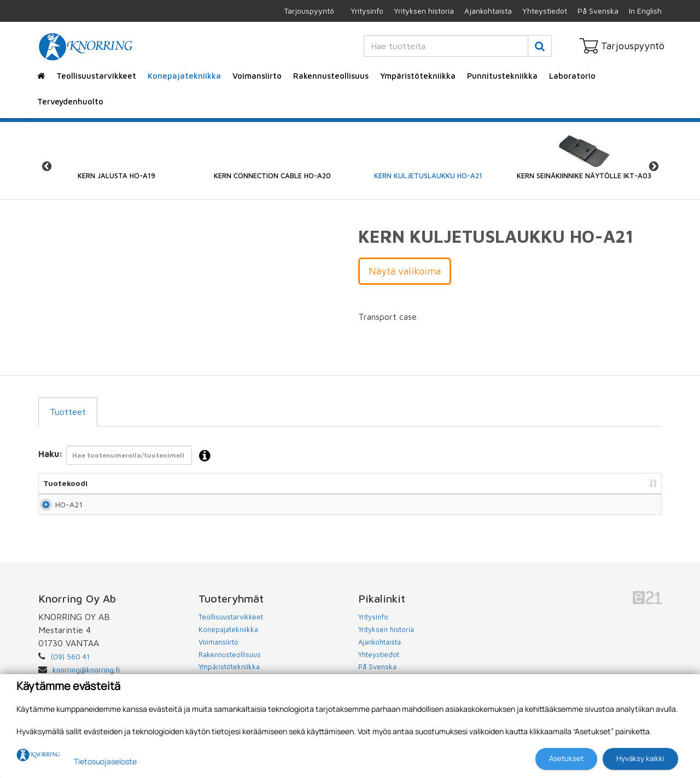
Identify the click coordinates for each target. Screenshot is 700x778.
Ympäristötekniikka (418, 76)
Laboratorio (572, 76)
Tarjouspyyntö (309, 11)
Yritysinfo (367, 11)
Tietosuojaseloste (105, 761)
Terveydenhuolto (70, 101)
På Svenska (598, 11)
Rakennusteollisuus (331, 76)
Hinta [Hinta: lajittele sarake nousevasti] (445, 483)
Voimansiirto (257, 76)
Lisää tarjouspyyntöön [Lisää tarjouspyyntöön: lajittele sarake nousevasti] (602, 483)
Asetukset (566, 758)
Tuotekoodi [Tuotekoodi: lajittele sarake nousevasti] (65, 483)
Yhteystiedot (545, 11)
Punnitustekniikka (502, 76)
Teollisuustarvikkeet (96, 76)
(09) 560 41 (70, 666)
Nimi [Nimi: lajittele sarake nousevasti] (206, 483)
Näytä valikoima (405, 271)
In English (645, 11)
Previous (46, 166)
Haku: (128, 456)
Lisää (641, 509)
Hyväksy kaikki (640, 758)
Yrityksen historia (424, 11)
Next (654, 166)
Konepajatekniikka (184, 76)
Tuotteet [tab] (68, 412)
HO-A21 (57, 509)
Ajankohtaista (488, 11)
